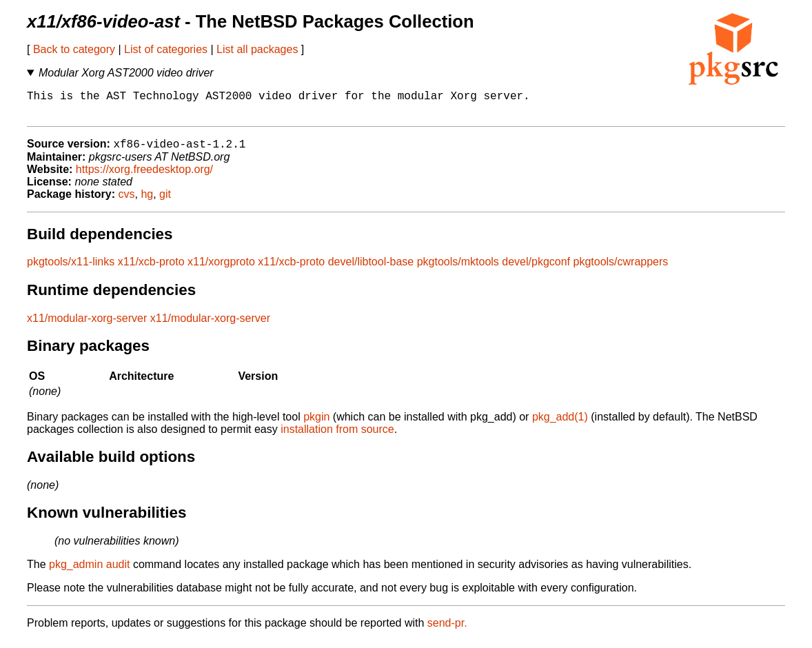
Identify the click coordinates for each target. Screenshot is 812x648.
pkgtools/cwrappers (621, 269)
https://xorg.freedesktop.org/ (144, 177)
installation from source (337, 437)
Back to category (74, 49)
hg (147, 202)
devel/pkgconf (536, 269)
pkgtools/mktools (458, 269)
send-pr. (447, 630)
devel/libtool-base (371, 269)
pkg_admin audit (89, 572)
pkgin (316, 424)
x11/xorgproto (221, 269)
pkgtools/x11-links (71, 269)
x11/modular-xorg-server (87, 326)
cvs (127, 202)
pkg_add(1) (560, 424)
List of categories (166, 49)
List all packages (257, 49)
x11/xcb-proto (151, 269)
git (165, 202)
